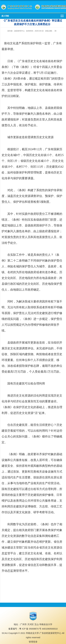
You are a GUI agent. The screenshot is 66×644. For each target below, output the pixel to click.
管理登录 (33, 642)
